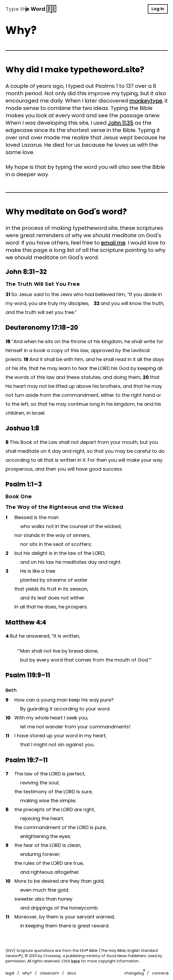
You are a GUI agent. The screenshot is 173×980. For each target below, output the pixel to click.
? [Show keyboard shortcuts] (168, 974)
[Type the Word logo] (31, 9)
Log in (158, 9)
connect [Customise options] (160, 973)
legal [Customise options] (10, 973)
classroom (49, 973)
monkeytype (146, 101)
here (75, 961)
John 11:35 (121, 123)
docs (72, 973)
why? (27, 973)
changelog (134, 973)
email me (113, 243)
